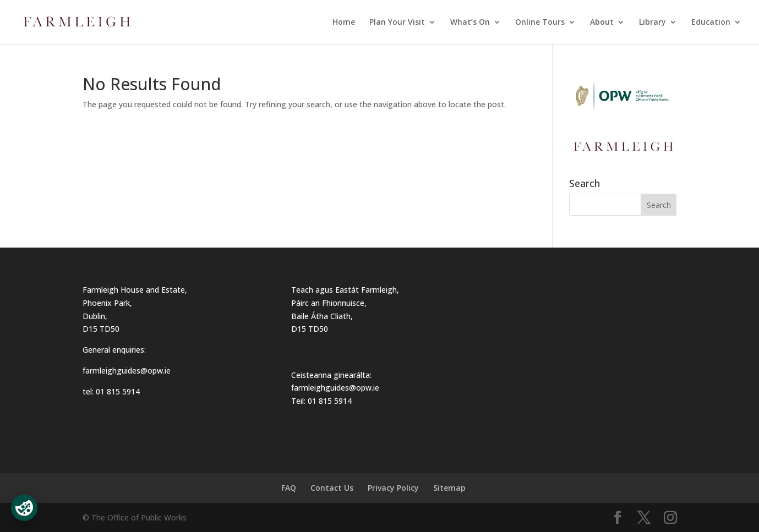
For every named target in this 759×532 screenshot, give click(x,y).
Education (711, 23)
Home (344, 23)
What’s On (470, 23)
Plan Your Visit (397, 23)
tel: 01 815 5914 (111, 391)
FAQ (289, 488)
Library (652, 23)
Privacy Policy (393, 488)
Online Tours (540, 23)
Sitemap (449, 488)
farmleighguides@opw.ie (127, 371)
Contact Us (332, 488)
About (602, 23)
